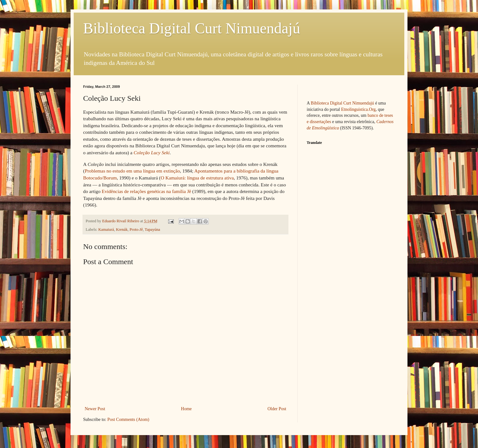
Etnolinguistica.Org (358, 109)
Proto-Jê (136, 230)
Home (186, 409)
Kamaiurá (106, 230)
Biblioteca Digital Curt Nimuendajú (192, 28)
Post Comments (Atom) (128, 420)
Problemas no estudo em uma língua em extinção (132, 171)
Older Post (277, 409)
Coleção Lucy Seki (152, 153)
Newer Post (95, 409)
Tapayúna (153, 230)
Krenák (122, 230)
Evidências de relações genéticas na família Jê (146, 191)
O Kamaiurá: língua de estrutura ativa (197, 178)
